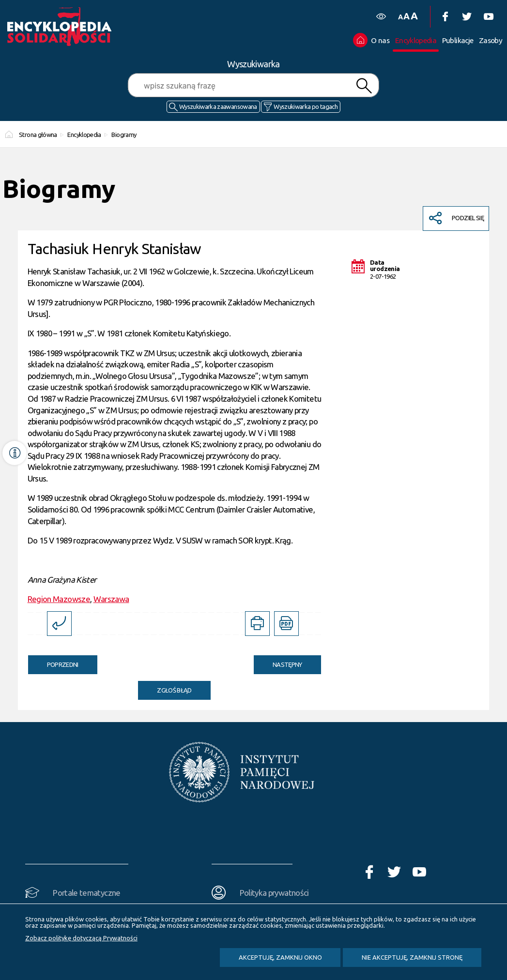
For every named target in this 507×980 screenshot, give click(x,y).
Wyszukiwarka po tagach (306, 106)
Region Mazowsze (59, 599)
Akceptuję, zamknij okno (280, 957)
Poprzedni (53, 662)
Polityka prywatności (274, 893)
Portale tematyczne (86, 893)
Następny (278, 662)
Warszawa (111, 599)
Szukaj (364, 86)
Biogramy (124, 135)
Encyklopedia (84, 135)
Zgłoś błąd (174, 690)
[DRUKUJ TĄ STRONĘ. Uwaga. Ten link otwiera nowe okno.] (257, 624)
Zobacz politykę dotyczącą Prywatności (81, 938)
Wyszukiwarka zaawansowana (218, 106)
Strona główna (38, 135)
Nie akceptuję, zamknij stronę (412, 957)
